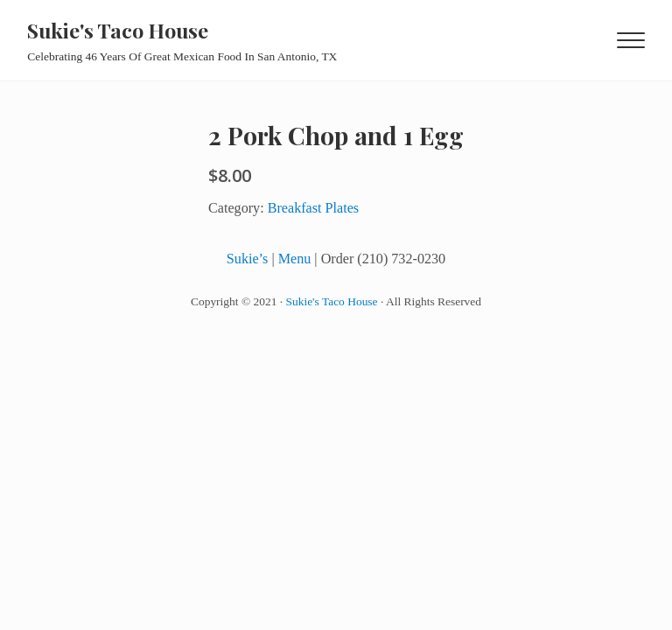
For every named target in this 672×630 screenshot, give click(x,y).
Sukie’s (248, 259)
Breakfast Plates (313, 208)
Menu (295, 259)
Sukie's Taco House (118, 30)
